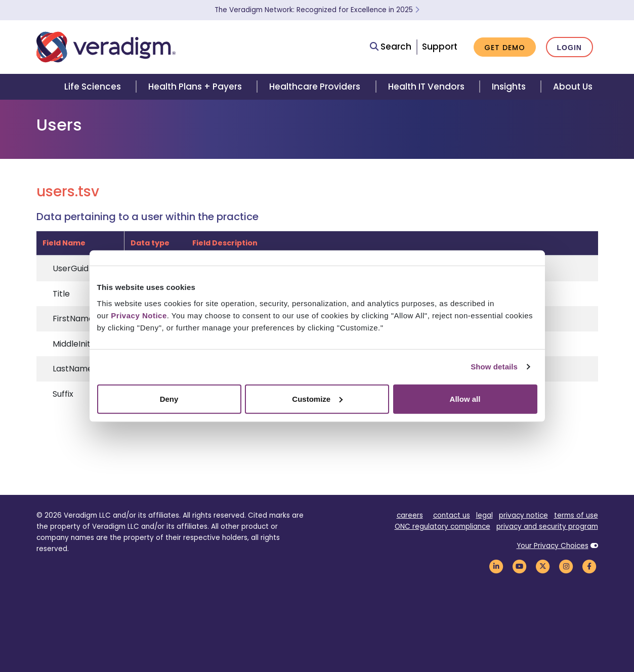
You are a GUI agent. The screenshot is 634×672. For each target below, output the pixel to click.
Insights (509, 87)
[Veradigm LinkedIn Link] (496, 566)
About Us (573, 87)
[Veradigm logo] (106, 47)
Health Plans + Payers (195, 87)
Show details (494, 367)
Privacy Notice (139, 315)
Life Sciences (93, 87)
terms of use (576, 515)
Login (569, 48)
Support (440, 47)
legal (484, 515)
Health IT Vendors (426, 87)
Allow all (465, 398)
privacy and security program (547, 527)
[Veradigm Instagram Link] (566, 566)
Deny (169, 398)
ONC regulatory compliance (442, 527)
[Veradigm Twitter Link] (543, 566)
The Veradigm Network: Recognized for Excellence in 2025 (317, 10)
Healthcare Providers (315, 87)
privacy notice (523, 515)
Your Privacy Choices (553, 546)
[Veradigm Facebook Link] (589, 566)
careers (410, 515)
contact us (452, 515)
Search (391, 47)
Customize (317, 398)
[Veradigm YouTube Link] (520, 566)
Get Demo (505, 48)
